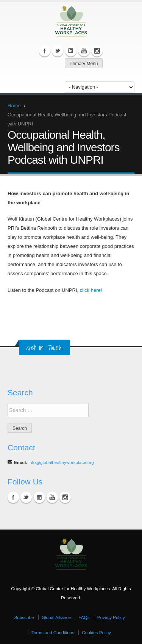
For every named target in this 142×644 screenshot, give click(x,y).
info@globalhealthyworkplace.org (61, 462)
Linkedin (71, 51)
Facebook (45, 51)
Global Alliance (56, 617)
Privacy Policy (111, 617)
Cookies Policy (96, 632)
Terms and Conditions (53, 632)
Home (14, 106)
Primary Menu (84, 64)
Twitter (58, 51)
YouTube (84, 51)
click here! (91, 290)
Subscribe (24, 617)
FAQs (84, 617)
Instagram (97, 51)
